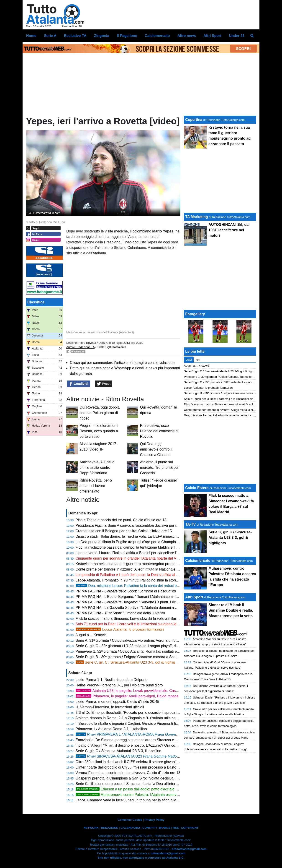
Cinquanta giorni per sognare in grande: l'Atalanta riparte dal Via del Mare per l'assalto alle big (151, 558)
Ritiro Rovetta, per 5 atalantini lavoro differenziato (96, 486)
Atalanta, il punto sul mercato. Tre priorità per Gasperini (160, 468)
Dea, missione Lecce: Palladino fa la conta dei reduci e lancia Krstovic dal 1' (143, 586)
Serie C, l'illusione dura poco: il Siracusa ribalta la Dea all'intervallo (129, 784)
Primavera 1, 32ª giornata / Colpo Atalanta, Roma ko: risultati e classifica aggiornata (143, 651)
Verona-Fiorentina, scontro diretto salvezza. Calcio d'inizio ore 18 (128, 773)
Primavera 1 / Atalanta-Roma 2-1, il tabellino (111, 729)
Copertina (194, 120)
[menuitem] (252, 36)
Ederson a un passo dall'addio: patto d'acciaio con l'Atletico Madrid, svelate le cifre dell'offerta (163, 789)
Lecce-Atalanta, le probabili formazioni (120, 629)
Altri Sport (194, 597)
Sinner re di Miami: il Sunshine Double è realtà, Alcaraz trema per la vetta (231, 610)
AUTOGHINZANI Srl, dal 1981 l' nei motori (229, 230)
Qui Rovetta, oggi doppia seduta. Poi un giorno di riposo (100, 413)
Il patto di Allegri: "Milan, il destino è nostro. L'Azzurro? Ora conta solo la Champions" (144, 745)
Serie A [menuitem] (50, 36)
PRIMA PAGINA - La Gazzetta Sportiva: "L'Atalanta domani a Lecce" (131, 608)
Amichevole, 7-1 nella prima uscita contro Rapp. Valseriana (97, 468)
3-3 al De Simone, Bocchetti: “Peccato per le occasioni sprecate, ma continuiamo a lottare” (149, 713)
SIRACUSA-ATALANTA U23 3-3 (131, 756)
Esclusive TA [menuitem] (75, 36)
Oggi (189, 360)
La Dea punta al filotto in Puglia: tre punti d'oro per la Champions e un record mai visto (145, 542)
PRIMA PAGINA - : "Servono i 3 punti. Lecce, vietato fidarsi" (140, 602)
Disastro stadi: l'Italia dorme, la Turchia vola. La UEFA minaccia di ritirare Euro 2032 (143, 536)
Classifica (36, 302)
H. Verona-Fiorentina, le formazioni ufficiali (110, 707)
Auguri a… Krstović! (91, 635)
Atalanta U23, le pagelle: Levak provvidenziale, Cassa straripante (137, 691)
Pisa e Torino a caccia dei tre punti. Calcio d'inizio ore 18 (121, 520)
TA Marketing (197, 217)
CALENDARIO (130, 828)
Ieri (197, 360)
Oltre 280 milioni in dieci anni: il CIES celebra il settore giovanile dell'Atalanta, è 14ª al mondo (151, 762)
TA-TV (191, 524)
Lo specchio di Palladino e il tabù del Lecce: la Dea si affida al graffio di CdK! (137, 575)
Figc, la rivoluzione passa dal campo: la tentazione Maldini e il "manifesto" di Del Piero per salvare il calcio (161, 547)
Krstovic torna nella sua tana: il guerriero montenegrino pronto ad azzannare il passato (145, 564)
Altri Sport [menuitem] (212, 36)
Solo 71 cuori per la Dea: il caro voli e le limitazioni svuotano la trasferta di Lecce (141, 624)
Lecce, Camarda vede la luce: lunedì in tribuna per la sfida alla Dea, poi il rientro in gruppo (148, 800)
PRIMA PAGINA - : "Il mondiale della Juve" (118, 613)
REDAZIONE (109, 828)
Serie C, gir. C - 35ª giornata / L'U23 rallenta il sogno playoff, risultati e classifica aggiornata (150, 646)
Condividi (79, 384)
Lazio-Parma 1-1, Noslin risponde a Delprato (112, 680)
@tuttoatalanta (117, 347)
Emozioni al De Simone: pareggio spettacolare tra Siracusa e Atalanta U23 (136, 740)
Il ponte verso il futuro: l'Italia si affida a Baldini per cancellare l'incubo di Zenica (139, 553)
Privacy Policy (155, 820)
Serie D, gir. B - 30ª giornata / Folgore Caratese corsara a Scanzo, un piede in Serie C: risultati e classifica (161, 657)
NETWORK (91, 828)
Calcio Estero (197, 488)
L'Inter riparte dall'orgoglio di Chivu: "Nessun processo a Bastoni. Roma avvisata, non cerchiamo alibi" (158, 767)
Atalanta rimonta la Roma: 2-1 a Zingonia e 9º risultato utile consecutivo (133, 718)
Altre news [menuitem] (187, 36)
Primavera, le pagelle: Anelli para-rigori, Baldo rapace (127, 696)
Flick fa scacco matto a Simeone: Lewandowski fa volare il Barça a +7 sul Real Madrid (145, 619)
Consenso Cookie (130, 820)
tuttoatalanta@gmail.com (189, 849)
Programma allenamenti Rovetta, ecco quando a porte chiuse (99, 431)
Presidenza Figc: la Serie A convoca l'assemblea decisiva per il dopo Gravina (138, 525)
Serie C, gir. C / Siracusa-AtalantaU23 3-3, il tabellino (118, 751)
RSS (176, 828)
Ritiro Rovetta (87, 343)
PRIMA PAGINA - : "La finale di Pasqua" (124, 591)
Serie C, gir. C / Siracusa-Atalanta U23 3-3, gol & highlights (128, 662)
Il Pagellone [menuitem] (127, 36)
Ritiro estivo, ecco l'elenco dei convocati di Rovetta (159, 431)
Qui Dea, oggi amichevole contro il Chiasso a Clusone (156, 449)
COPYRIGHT (190, 828)
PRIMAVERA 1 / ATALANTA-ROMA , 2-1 (138, 734)
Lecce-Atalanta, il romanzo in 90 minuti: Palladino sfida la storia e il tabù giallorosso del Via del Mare (156, 580)
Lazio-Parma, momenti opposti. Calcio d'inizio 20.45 (118, 702)
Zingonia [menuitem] (102, 36)
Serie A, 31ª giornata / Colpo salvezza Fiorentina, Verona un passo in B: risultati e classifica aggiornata (158, 640)
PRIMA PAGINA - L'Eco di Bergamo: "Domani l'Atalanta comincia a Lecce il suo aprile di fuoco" (152, 597)
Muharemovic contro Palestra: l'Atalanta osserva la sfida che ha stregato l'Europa (154, 795)
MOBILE (165, 828)
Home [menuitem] (31, 36)
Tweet (104, 384)
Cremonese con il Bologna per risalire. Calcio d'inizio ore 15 (124, 531)
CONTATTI (150, 828)
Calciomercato (198, 561)
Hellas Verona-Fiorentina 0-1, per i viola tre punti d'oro (119, 685)
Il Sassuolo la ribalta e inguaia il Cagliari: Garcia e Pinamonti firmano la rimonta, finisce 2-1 (149, 723)
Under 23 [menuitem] (237, 36)
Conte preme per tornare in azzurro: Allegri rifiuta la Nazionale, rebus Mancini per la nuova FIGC (153, 569)
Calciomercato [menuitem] (157, 36)
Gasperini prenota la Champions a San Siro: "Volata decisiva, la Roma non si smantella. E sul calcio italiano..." (165, 778)
